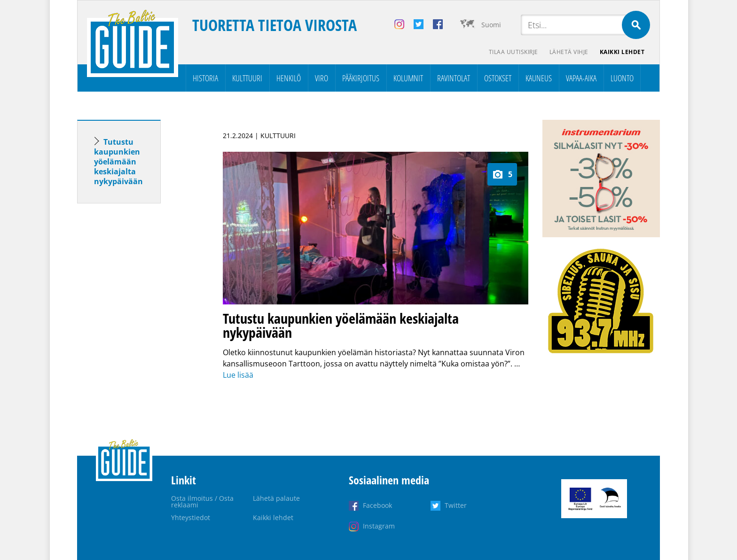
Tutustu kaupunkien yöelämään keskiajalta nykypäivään (118, 162)
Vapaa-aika (581, 78)
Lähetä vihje (569, 52)
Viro (321, 78)
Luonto (622, 78)
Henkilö (289, 78)
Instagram (379, 526)
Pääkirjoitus (361, 78)
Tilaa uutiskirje (514, 52)
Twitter (456, 505)
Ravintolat (454, 78)
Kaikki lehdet (622, 52)
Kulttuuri (247, 78)
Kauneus (539, 78)
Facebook (377, 505)
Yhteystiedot (191, 517)
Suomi (491, 25)
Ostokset (498, 78)
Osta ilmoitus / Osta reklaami (202, 502)
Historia (205, 78)
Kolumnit (408, 78)
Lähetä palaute (276, 498)
